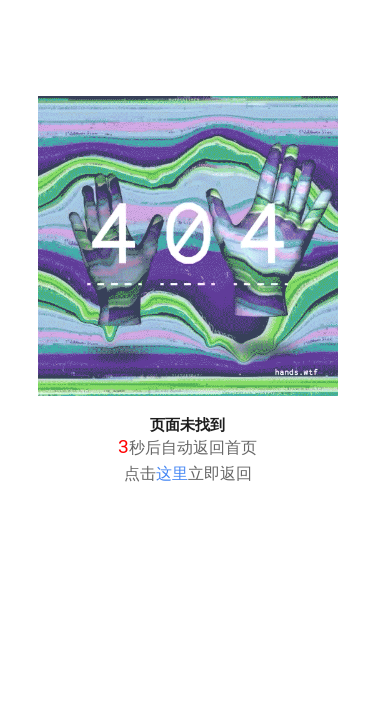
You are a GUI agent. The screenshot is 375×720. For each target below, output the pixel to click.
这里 (172, 473)
